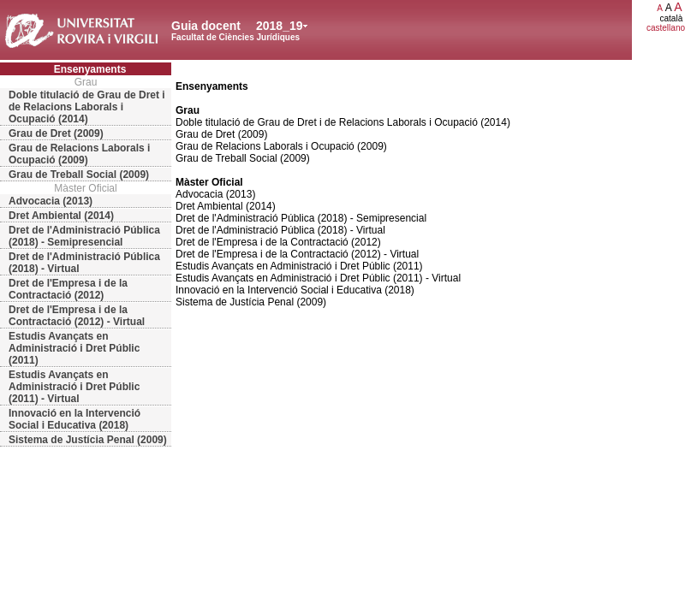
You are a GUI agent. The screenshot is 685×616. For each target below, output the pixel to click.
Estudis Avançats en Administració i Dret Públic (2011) (74, 348)
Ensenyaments (90, 69)
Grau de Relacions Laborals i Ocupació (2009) (79, 154)
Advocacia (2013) (51, 201)
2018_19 (280, 26)
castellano (666, 28)
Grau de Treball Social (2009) (79, 175)
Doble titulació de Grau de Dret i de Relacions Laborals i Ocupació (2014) (87, 107)
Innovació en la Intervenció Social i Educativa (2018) (74, 419)
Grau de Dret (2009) (56, 133)
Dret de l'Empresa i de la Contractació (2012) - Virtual (77, 316)
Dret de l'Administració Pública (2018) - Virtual (84, 263)
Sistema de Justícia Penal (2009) (88, 440)
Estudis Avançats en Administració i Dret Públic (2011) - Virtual (74, 387)
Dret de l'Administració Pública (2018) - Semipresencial (84, 236)
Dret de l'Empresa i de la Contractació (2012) (68, 289)
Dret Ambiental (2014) (61, 216)
